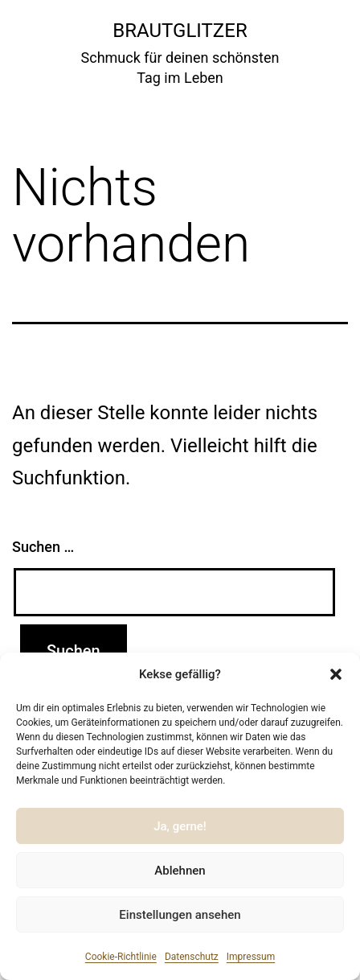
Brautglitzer (180, 31)
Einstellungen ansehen (180, 915)
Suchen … (43, 547)
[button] (336, 674)
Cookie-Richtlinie (121, 957)
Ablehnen (180, 871)
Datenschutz (192, 957)
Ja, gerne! (180, 826)
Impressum (251, 957)
